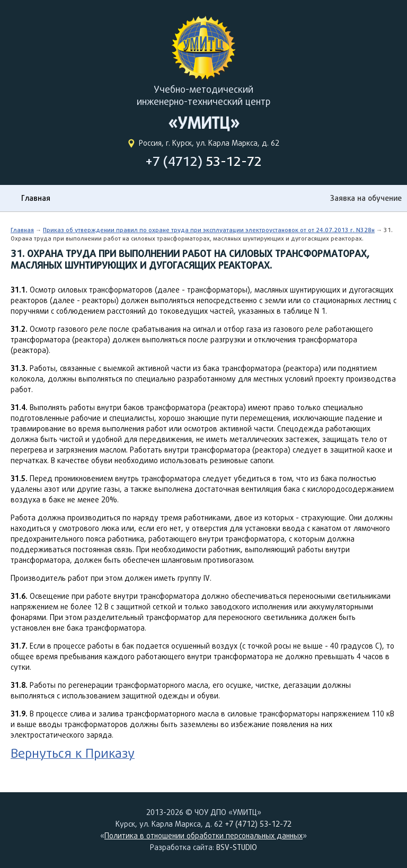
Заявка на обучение (366, 198)
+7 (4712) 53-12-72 (258, 824)
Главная (36, 198)
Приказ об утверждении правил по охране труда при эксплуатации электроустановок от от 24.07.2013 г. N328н (209, 230)
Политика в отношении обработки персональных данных (203, 836)
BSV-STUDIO (237, 847)
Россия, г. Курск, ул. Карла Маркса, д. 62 (209, 143)
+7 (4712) (203, 161)
